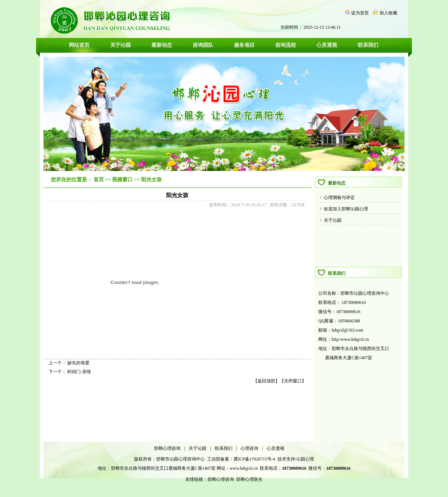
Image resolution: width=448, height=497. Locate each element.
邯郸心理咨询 (167, 448)
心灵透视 (327, 45)
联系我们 (368, 45)
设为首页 (360, 13)
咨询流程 (286, 45)
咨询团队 (203, 45)
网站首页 (79, 45)
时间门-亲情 (79, 372)
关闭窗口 (293, 381)
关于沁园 (120, 45)
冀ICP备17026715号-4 (255, 459)
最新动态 (162, 45)
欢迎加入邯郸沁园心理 (346, 209)
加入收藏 (388, 13)
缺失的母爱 (78, 363)
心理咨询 (249, 448)
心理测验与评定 (339, 197)
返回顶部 (266, 381)
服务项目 (244, 45)
